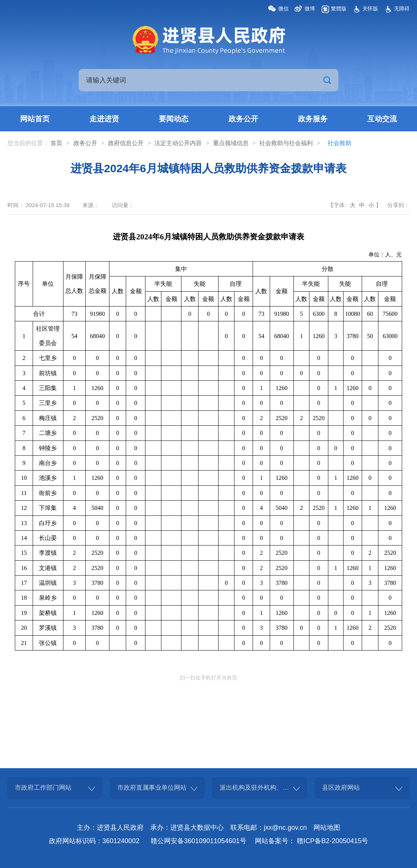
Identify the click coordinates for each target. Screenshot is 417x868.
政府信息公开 (126, 143)
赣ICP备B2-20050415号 (332, 841)
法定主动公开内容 (178, 143)
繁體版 (339, 9)
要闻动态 (174, 119)
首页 (56, 143)
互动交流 (382, 119)
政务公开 (243, 119)
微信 (283, 9)
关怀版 (370, 9)
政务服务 (313, 119)
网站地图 (327, 828)
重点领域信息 (231, 143)
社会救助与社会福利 (286, 143)
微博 (310, 9)
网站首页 (35, 119)
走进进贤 (104, 119)
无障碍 (402, 9)
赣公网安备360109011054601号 (198, 841)
